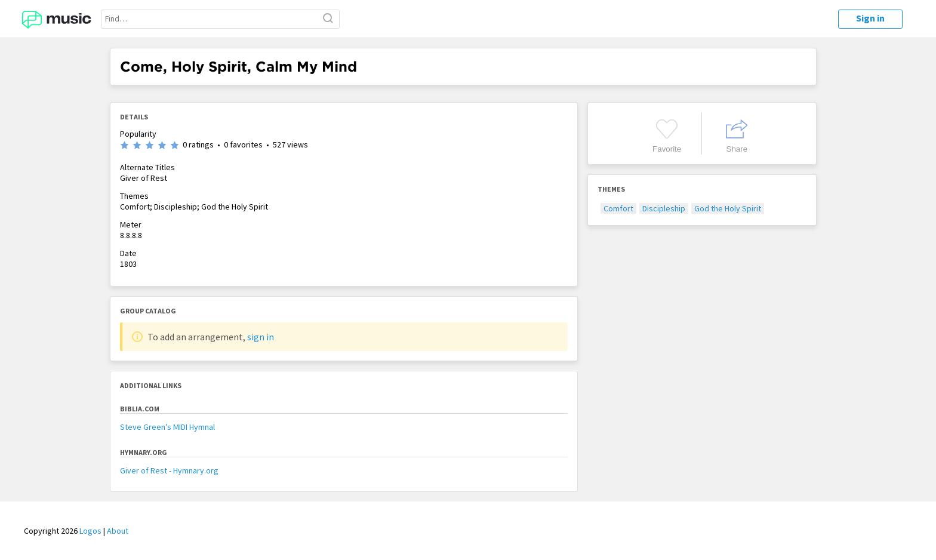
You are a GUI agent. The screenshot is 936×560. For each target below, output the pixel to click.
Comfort (618, 208)
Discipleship (664, 208)
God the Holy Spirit (728, 208)
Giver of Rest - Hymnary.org (169, 470)
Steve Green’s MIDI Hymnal (167, 427)
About (118, 531)
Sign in (870, 18)
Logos (90, 531)
